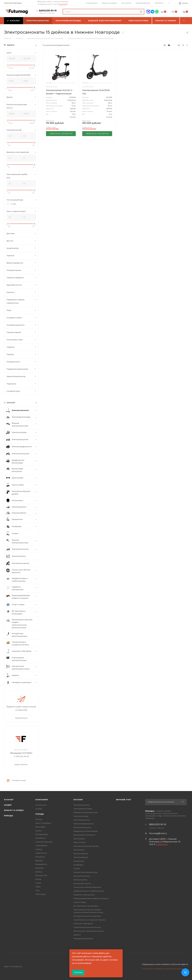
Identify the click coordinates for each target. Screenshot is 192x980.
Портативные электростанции (87, 927)
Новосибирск (42, 846)
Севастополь (41, 853)
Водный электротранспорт (86, 812)
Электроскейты (80, 880)
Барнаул (39, 860)
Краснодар (40, 827)
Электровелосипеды (83, 809)
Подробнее (63, 4)
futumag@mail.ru (158, 833)
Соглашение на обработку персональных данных (163, 969)
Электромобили (81, 857)
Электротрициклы (82, 820)
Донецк (39, 872)
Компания (42, 800)
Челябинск (40, 838)
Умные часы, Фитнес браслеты (87, 887)
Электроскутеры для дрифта (86, 846)
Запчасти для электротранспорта (89, 931)
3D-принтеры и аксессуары (86, 906)
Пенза (38, 883)
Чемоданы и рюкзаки (83, 938)
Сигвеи (77, 868)
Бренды (9, 816)
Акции (8, 805)
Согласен (78, 972)
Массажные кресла (82, 883)
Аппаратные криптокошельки (87, 916)
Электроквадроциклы (83, 824)
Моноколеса (79, 850)
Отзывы (39, 809)
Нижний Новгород (44, 842)
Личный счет (124, 800)
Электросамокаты (82, 805)
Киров (38, 879)
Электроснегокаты (82, 876)
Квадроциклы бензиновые (86, 831)
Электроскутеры (81, 816)
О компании (41, 805)
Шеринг (77, 935)
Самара (39, 849)
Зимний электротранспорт (86, 872)
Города (40, 814)
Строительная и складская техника (89, 920)
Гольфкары (78, 865)
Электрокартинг (81, 854)
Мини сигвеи (79, 842)
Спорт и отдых (80, 902)
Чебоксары (40, 894)
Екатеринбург (42, 834)
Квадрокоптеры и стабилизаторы (89, 891)
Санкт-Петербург (43, 823)
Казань (39, 831)
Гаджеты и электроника (84, 895)
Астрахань (40, 857)
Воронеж (40, 868)
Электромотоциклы (82, 827)
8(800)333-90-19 (48, 11)
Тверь (38, 887)
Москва (39, 819)
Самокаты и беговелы (83, 924)
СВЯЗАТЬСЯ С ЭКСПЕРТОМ (61, 134)
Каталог (9, 800)
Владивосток (41, 864)
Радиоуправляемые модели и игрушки (91, 898)
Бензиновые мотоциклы (84, 835)
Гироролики (79, 861)
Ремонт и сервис (14, 810)
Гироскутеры (79, 839)
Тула (37, 890)
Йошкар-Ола (41, 875)
